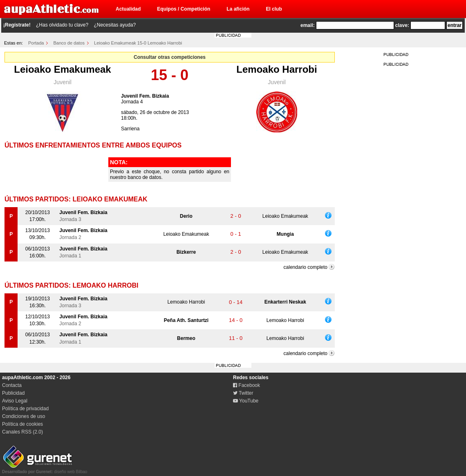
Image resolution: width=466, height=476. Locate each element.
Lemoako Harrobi (277, 69)
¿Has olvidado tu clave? (62, 25)
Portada (36, 43)
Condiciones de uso (24, 416)
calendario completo (306, 267)
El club (274, 9)
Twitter (243, 393)
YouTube (246, 401)
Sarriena (130, 129)
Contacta (12, 385)
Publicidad (13, 393)
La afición (238, 9)
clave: (402, 25)
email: (308, 25)
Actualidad (128, 9)
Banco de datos (69, 43)
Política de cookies (22, 424)
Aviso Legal (15, 401)
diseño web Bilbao (45, 469)
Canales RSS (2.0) (22, 432)
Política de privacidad (25, 409)
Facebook (246, 385)
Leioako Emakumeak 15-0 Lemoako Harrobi (138, 43)
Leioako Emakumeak (62, 69)
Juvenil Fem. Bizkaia (145, 96)
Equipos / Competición (184, 9)
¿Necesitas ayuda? (115, 25)
